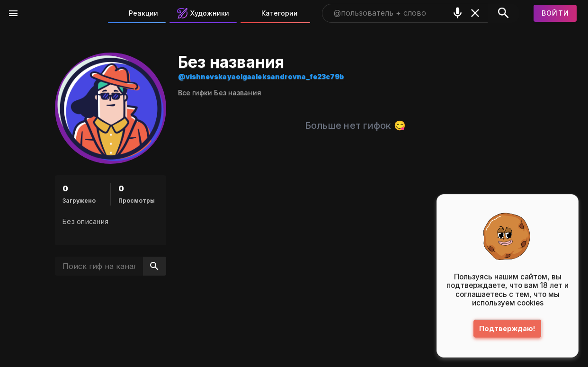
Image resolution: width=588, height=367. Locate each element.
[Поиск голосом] (458, 13)
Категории (273, 13)
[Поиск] (503, 13)
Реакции (137, 13)
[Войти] (555, 13)
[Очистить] (475, 13)
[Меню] (13, 13)
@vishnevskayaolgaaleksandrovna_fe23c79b (261, 76)
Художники (203, 13)
